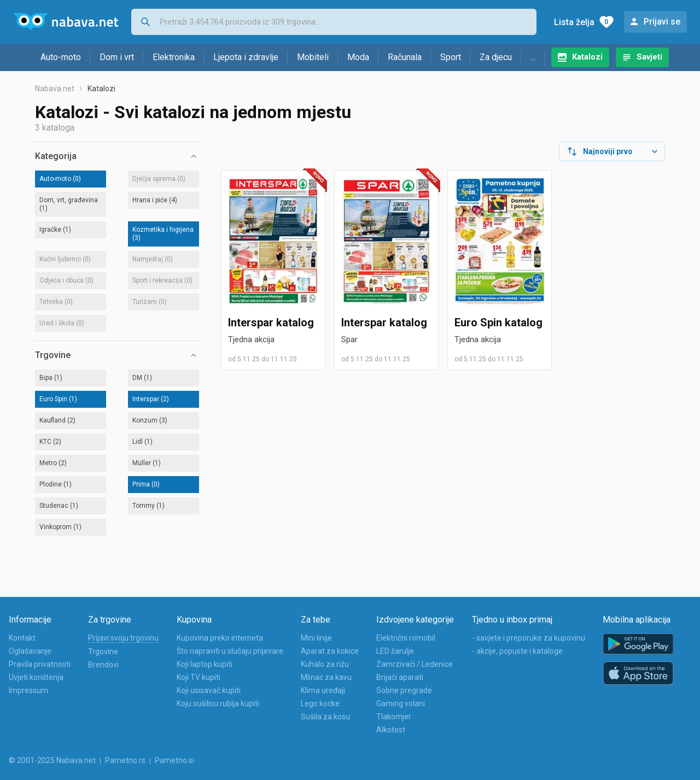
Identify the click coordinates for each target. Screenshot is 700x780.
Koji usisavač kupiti (209, 690)
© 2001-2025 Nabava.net (52, 760)
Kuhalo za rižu (325, 664)
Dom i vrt (117, 57)
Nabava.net (55, 89)
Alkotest (391, 730)
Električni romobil (406, 638)
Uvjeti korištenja (36, 677)
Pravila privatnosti (40, 664)
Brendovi (103, 665)
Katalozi (587, 57)
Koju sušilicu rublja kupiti (218, 703)
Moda (358, 57)
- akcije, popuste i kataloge (517, 651)
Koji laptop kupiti (205, 664)
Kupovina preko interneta (220, 638)
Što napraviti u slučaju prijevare (230, 651)
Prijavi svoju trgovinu (123, 638)
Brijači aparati (400, 677)
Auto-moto (61, 57)
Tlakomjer (394, 717)
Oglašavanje (30, 651)
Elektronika (174, 57)
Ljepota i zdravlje (246, 57)
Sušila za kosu (325, 717)
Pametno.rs (125, 760)
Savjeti (649, 57)
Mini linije (316, 638)
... (533, 57)
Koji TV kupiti (199, 677)
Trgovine (103, 652)
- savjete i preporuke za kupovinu (529, 638)
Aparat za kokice (330, 651)
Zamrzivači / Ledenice (415, 664)
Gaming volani (401, 703)
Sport (451, 57)
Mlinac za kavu (326, 677)
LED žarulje (395, 651)
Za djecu (496, 57)
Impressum (28, 690)
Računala (405, 57)
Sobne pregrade (404, 690)
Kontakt (22, 638)
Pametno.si (174, 760)
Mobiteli (313, 57)
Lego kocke (320, 703)
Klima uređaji (323, 690)
